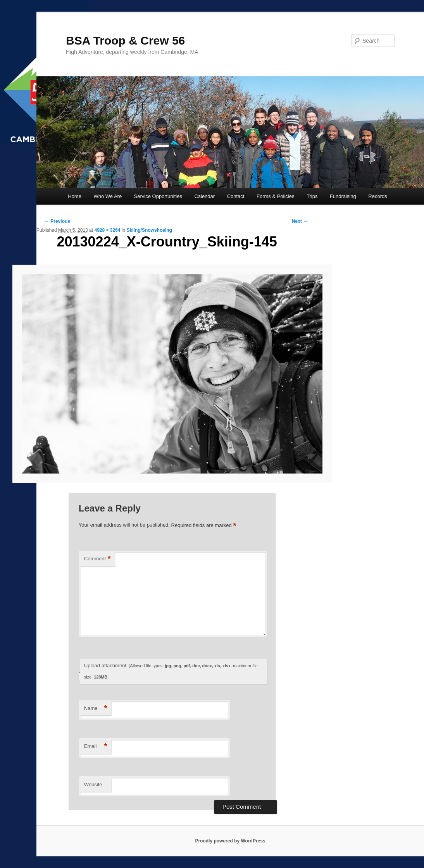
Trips (312, 196)
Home (75, 196)
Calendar (204, 196)
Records (377, 196)
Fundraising (343, 196)
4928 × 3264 (107, 230)
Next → (300, 221)
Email (96, 747)
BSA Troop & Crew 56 (125, 40)
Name (96, 709)
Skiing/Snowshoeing (149, 230)
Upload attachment (171, 671)
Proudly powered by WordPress (230, 841)
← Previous (57, 221)
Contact (236, 196)
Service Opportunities (158, 196)
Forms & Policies (276, 196)
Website (93, 784)
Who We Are (108, 196)
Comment (97, 559)
